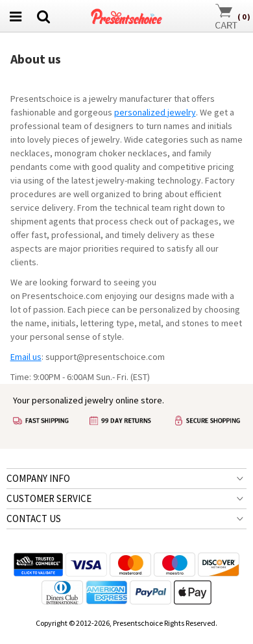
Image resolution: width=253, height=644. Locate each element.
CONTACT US (34, 519)
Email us (26, 357)
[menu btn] (16, 16)
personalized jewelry (155, 112)
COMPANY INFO (38, 478)
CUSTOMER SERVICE (49, 498)
